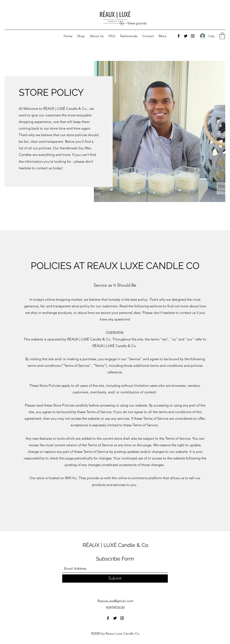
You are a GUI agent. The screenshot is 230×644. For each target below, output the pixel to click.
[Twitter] (186, 36)
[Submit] (115, 579)
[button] (222, 36)
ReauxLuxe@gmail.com (115, 601)
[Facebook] (179, 36)
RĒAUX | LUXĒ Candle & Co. (116, 545)
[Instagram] (193, 36)
